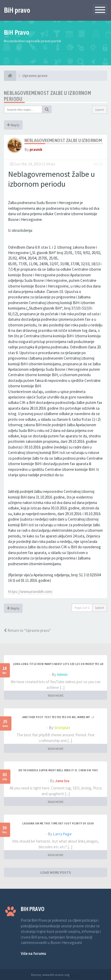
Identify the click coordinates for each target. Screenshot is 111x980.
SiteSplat (62, 728)
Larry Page (62, 834)
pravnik (36, 149)
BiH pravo (17, 10)
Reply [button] (13, 125)
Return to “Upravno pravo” (27, 630)
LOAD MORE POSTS (56, 872)
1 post (100, 110)
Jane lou (62, 781)
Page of (82, 608)
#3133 (98, 164)
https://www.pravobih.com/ (30, 591)
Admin (62, 674)
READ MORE (56, 695)
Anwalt (75, 975)
